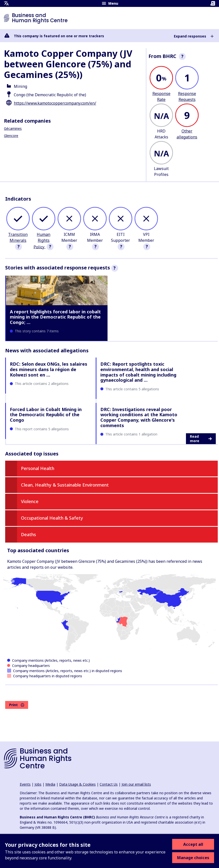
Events (25, 784)
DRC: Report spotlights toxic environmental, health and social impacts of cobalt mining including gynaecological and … (138, 372)
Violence (30, 501)
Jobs (38, 784)
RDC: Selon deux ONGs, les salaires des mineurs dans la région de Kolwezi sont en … (49, 369)
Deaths (28, 534)
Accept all (193, 844)
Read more (201, 439)
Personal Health (38, 468)
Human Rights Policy (42, 241)
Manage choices (193, 858)
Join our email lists (136, 784)
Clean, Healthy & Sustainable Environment (65, 485)
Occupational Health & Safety (52, 518)
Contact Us (109, 784)
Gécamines (13, 128)
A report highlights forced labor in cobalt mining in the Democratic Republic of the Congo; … (55, 317)
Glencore (11, 136)
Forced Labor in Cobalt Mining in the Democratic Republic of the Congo (46, 415)
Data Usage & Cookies (77, 784)
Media (50, 784)
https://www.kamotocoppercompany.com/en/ (55, 103)
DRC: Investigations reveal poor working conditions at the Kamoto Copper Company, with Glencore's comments (139, 417)
